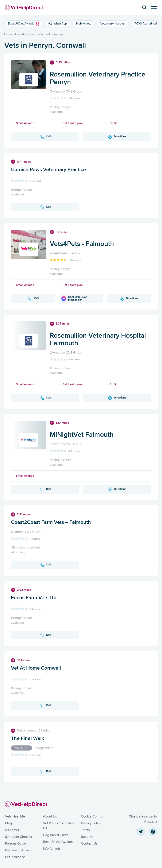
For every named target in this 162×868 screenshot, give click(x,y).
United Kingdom (26, 34)
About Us (50, 816)
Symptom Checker (19, 837)
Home (8, 34)
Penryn (58, 34)
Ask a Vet (12, 830)
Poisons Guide (16, 843)
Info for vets (52, 849)
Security (87, 837)
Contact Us (89, 843)
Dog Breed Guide (56, 835)
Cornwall (45, 34)
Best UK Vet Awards (58, 842)
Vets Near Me (15, 816)
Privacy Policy (91, 823)
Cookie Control (92, 816)
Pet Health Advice (18, 850)
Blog (8, 823)
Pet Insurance (15, 857)
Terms (85, 830)
